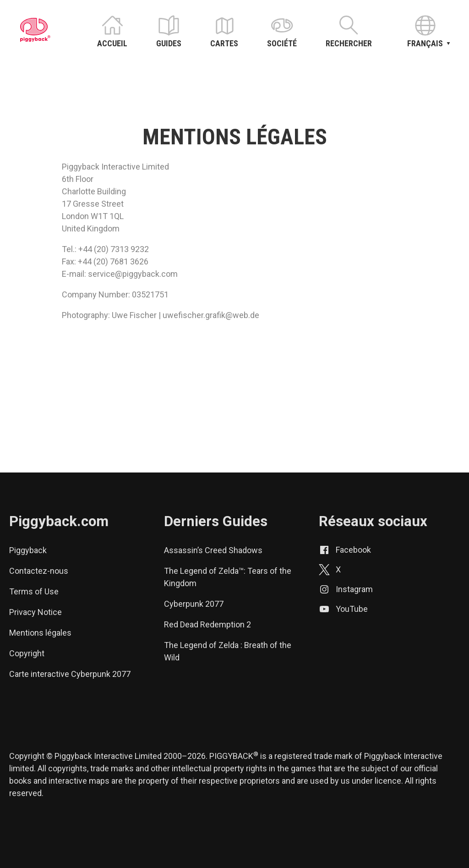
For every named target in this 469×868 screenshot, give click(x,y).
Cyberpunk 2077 (194, 604)
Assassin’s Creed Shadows (213, 550)
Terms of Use (34, 591)
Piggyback (28, 550)
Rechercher (349, 43)
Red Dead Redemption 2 (207, 624)
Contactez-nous (39, 571)
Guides (169, 43)
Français (425, 42)
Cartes (224, 43)
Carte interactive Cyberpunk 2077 (70, 674)
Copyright (27, 653)
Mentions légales (40, 633)
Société (282, 43)
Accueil (112, 43)
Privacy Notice (35, 612)
